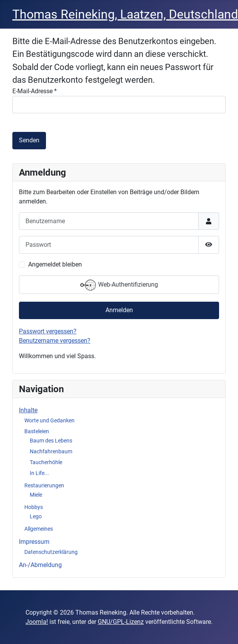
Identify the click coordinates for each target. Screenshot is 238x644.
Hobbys (34, 507)
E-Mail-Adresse (35, 91)
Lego (36, 516)
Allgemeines (39, 529)
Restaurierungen (44, 485)
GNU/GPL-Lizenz (121, 622)
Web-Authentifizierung (119, 285)
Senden (29, 140)
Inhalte (28, 410)
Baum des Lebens (51, 441)
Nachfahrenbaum (51, 451)
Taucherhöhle (46, 462)
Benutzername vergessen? (55, 341)
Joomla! (37, 622)
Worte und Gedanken (49, 420)
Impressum (34, 542)
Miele (36, 495)
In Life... (39, 473)
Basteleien (37, 431)
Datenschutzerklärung (51, 552)
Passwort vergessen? (48, 331)
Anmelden (119, 310)
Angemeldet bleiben (55, 264)
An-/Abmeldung (40, 565)
